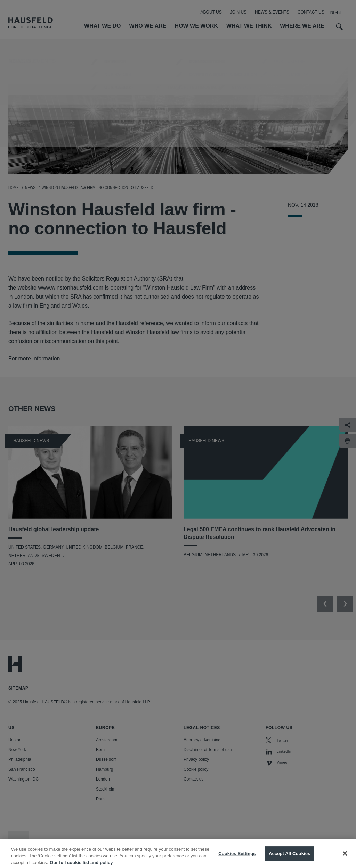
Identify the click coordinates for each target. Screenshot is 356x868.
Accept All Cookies (290, 858)
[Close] (345, 858)
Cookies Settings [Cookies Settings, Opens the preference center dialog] (237, 858)
